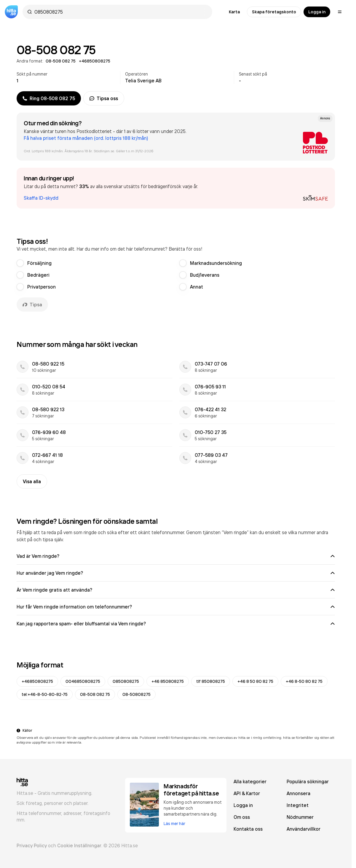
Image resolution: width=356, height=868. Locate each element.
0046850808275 (83, 681)
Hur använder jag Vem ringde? (176, 573)
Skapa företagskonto (274, 12)
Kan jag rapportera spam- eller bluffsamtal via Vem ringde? (176, 624)
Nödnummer (300, 817)
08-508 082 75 (95, 694)
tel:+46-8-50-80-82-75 (45, 694)
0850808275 (126, 681)
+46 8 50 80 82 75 (255, 681)
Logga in (317, 12)
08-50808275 (137, 694)
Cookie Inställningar (79, 845)
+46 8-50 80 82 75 (304, 681)
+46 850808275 (168, 681)
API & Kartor (247, 793)
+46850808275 (37, 681)
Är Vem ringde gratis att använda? (176, 590)
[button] (176, 188)
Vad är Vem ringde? (176, 556)
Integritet (298, 805)
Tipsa (32, 305)
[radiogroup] (176, 275)
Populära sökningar (308, 781)
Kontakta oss (248, 829)
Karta (234, 12)
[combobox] (120, 12)
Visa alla (32, 481)
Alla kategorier (250, 781)
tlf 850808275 (211, 681)
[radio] (20, 263)
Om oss (242, 817)
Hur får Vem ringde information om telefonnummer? (176, 607)
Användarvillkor (304, 829)
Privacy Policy (32, 845)
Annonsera (298, 793)
